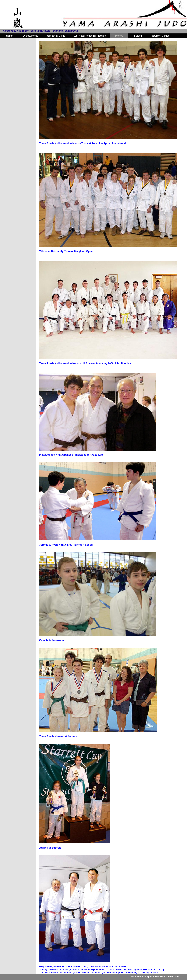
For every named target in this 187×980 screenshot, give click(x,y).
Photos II (138, 36)
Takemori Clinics (160, 36)
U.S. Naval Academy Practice (90, 36)
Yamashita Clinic (56, 36)
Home (9, 36)
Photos (119, 36)
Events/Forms (30, 36)
